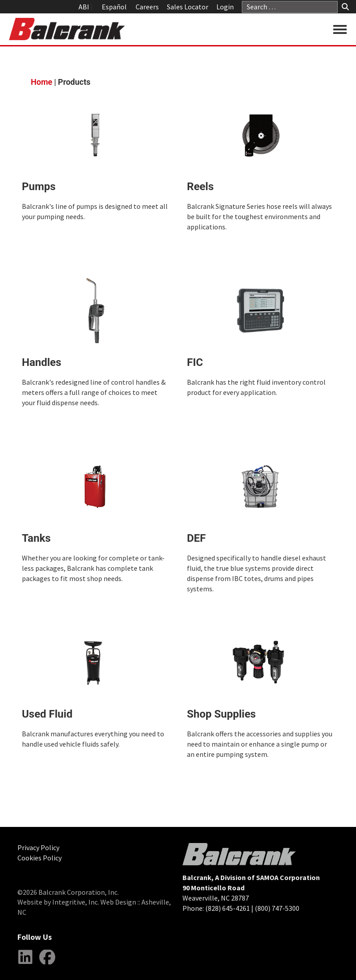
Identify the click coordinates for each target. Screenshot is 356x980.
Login (225, 7)
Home (41, 82)
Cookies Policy (39, 858)
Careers (147, 7)
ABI (84, 7)
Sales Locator (188, 7)
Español (114, 7)
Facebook (47, 964)
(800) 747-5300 (277, 908)
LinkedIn (25, 964)
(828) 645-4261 (228, 908)
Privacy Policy (38, 847)
